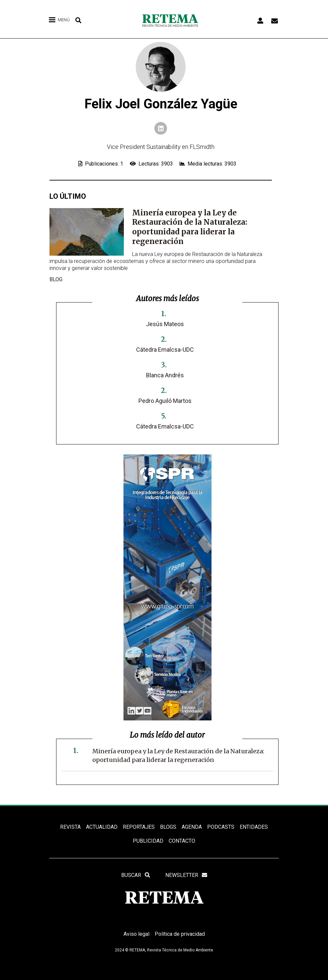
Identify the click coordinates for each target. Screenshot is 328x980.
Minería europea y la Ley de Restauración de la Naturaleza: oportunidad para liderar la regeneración (190, 227)
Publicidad (148, 841)
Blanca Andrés (165, 375)
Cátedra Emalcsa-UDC (165, 350)
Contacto (182, 841)
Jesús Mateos (165, 324)
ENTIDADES (254, 827)
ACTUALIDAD (102, 827)
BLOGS (168, 827)
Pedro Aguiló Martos (165, 401)
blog (56, 279)
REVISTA (70, 827)
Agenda (192, 827)
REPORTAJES (139, 827)
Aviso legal (136, 934)
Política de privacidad (180, 934)
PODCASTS (221, 827)
